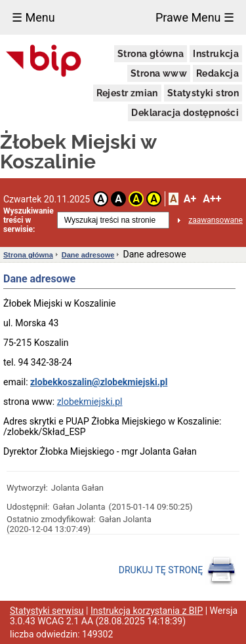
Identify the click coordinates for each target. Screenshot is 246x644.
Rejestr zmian (127, 93)
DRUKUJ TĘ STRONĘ (177, 571)
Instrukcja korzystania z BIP (147, 611)
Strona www (159, 73)
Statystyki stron (203, 93)
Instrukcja (216, 54)
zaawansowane (215, 220)
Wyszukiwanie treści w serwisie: (29, 220)
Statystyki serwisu (47, 611)
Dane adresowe (88, 255)
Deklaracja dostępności (185, 113)
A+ (190, 199)
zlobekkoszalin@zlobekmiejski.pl (99, 382)
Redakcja (217, 73)
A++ (212, 199)
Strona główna (151, 54)
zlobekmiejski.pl (90, 402)
